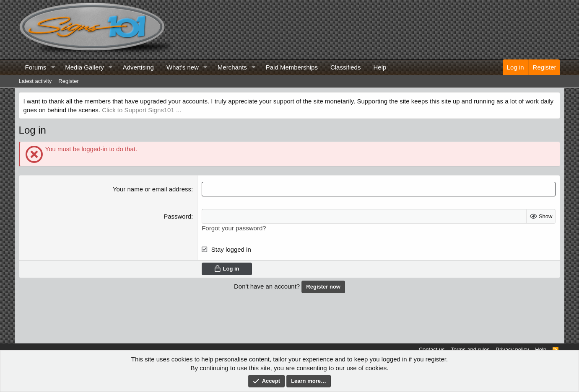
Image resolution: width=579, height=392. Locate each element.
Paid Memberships (292, 67)
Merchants (232, 67)
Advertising (138, 67)
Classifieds (346, 67)
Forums (36, 67)
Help (380, 67)
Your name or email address (152, 189)
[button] (53, 67)
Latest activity (35, 81)
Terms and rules (470, 349)
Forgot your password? (234, 228)
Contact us (432, 349)
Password (177, 216)
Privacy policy (512, 349)
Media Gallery (84, 67)
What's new (183, 67)
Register (68, 81)
